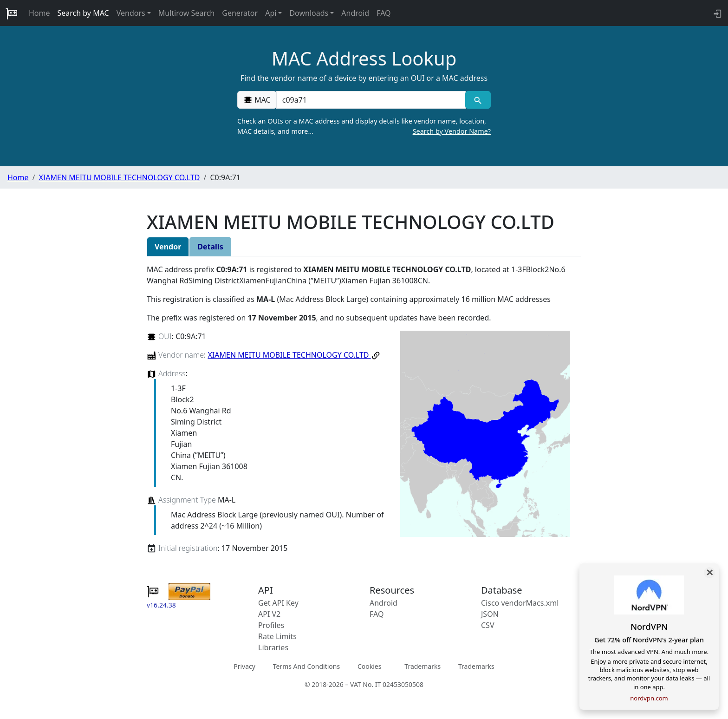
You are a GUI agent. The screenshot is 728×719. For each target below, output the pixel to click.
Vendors (131, 13)
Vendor (168, 247)
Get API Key (278, 603)
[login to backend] (717, 13)
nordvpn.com (649, 698)
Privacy (244, 666)
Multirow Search (186, 13)
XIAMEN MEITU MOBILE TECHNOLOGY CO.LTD (119, 177)
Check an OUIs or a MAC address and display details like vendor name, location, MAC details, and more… (364, 126)
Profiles (271, 625)
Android (355, 13)
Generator (240, 13)
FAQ (383, 13)
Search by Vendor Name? (452, 131)
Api (271, 13)
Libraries (273, 647)
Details (210, 247)
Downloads (309, 13)
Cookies (369, 666)
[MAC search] (478, 100)
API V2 (269, 614)
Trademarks (422, 666)
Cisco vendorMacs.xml (520, 603)
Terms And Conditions (306, 666)
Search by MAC (83, 13)
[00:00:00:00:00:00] (371, 100)
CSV (488, 625)
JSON (490, 614)
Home (39, 13)
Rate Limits (277, 636)
